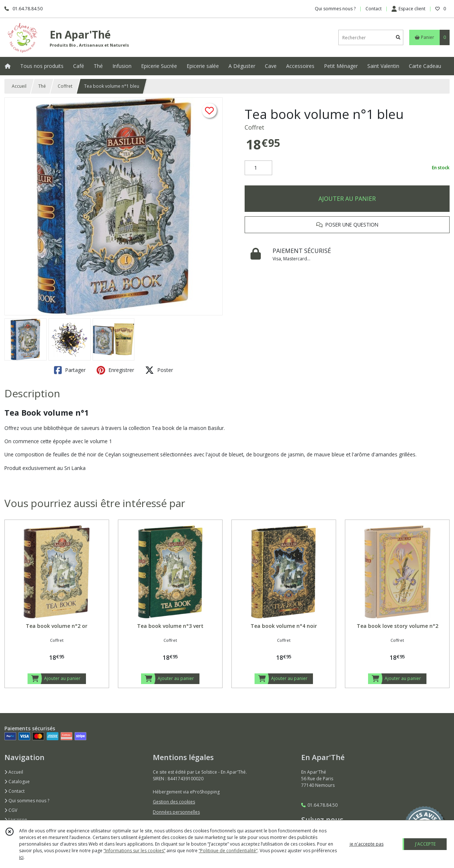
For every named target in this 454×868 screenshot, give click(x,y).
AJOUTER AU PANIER (347, 199)
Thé (42, 86)
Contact (374, 9)
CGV (11, 810)
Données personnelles (176, 812)
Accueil (19, 86)
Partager (70, 370)
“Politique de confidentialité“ (228, 851)
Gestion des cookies (174, 802)
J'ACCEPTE (425, 844)
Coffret (65, 86)
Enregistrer (115, 370)
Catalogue (17, 782)
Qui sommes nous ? (27, 801)
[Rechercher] (398, 38)
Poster (159, 370)
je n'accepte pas (367, 844)
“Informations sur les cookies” (134, 851)
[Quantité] (258, 168)
